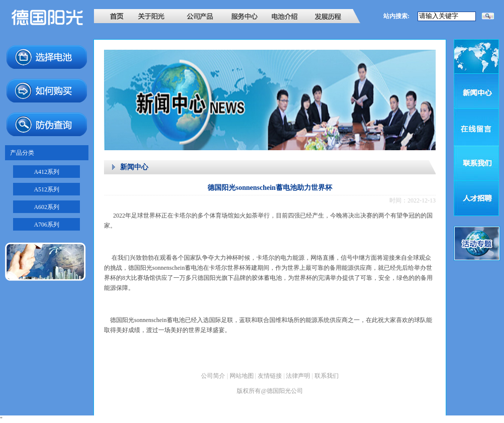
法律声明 (298, 376)
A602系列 (46, 207)
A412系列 (46, 172)
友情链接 (270, 376)
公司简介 (213, 376)
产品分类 (22, 153)
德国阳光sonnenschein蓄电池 (166, 268)
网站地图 (242, 376)
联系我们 (327, 376)
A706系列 (46, 225)
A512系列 (46, 189)
